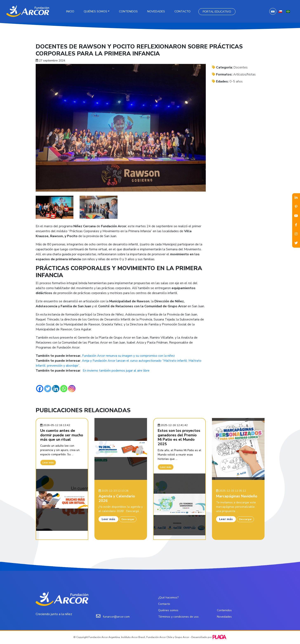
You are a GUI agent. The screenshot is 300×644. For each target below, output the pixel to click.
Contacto (182, 11)
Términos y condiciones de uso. (179, 617)
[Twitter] (48, 389)
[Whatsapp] (64, 389)
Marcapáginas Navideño (237, 496)
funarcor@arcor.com (116, 617)
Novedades (156, 11)
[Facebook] (40, 389)
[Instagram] (72, 389)
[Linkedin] (56, 389)
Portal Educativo (217, 12)
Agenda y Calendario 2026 (117, 498)
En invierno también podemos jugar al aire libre (116, 371)
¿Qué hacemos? (168, 597)
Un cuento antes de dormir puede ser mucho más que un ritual (62, 435)
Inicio (70, 11)
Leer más (48, 463)
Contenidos (128, 11)
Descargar (128, 519)
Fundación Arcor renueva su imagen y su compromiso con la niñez (128, 356)
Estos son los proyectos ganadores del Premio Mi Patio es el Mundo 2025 (179, 437)
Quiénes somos (95, 11)
